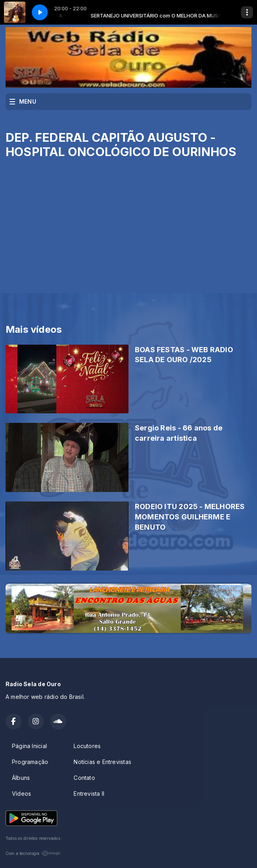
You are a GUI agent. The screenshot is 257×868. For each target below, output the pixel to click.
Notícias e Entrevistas (102, 762)
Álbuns (21, 778)
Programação (30, 762)
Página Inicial (29, 746)
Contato (84, 778)
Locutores (87, 746)
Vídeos (21, 794)
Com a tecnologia (33, 853)
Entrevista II (89, 794)
